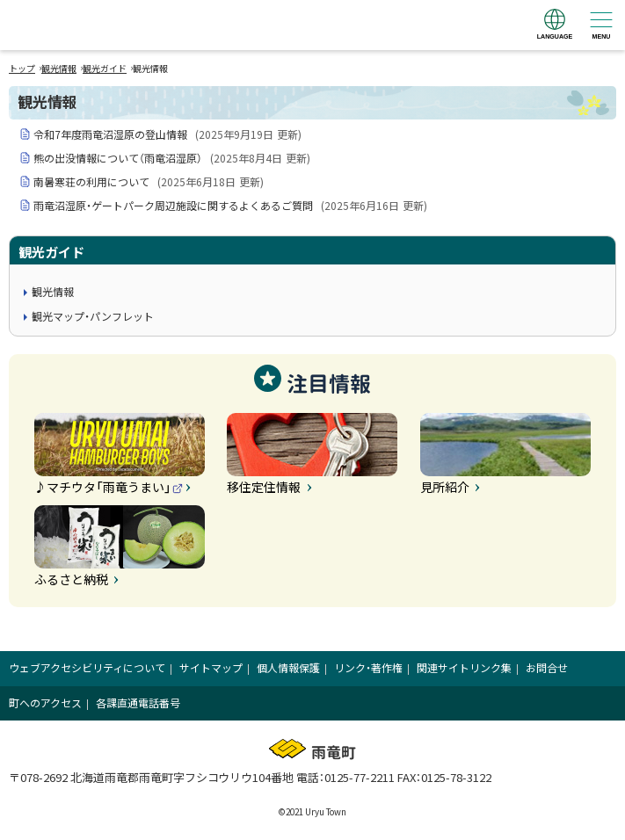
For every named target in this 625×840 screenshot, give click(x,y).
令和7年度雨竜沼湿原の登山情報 (167, 134)
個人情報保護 (288, 667)
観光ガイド (105, 68)
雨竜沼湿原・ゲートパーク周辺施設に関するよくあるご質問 (230, 205)
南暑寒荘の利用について (149, 181)
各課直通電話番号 (138, 702)
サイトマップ (211, 667)
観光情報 (59, 68)
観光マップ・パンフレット (93, 316)
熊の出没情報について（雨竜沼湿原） (172, 158)
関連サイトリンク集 (464, 667)
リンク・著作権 (368, 667)
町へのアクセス (45, 702)
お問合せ (547, 667)
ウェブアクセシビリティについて (87, 667)
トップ (22, 68)
